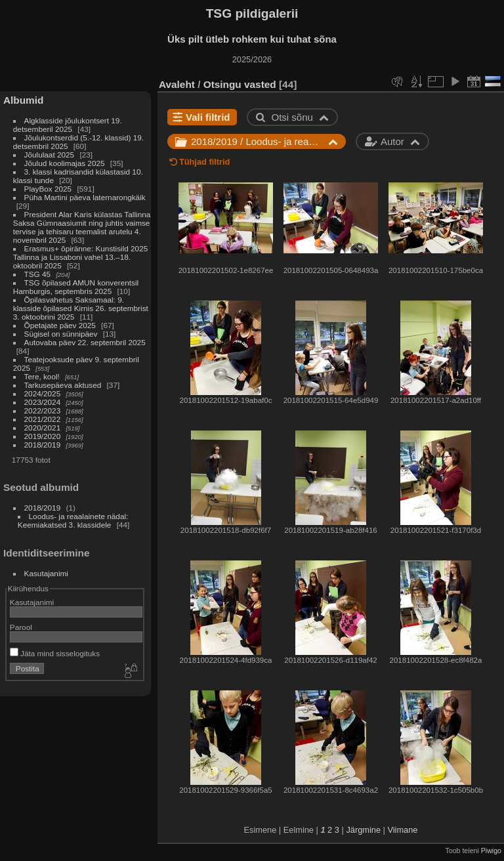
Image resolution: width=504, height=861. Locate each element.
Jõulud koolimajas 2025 (65, 163)
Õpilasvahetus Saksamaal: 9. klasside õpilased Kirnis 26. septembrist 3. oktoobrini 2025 (81, 308)
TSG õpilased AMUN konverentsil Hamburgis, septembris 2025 (76, 287)
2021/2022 (43, 419)
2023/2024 (43, 402)
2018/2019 (43, 445)
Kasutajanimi (46, 573)
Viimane (402, 830)
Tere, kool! (42, 376)
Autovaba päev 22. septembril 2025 (85, 342)
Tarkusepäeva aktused (63, 385)
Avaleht (177, 84)
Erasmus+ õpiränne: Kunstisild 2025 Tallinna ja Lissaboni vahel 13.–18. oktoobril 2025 (80, 257)
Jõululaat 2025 (50, 155)
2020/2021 (43, 428)
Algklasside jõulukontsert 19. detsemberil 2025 (68, 125)
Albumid (23, 100)
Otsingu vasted (240, 84)
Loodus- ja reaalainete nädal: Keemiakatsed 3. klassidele (73, 520)
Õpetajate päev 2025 (60, 325)
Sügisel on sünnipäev (61, 334)
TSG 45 (38, 274)
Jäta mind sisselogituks (55, 653)
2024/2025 (43, 393)
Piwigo (491, 850)
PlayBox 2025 (48, 189)
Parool (21, 627)
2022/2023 (43, 410)
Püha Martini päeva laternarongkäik (85, 197)
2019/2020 (43, 436)
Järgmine (363, 830)
